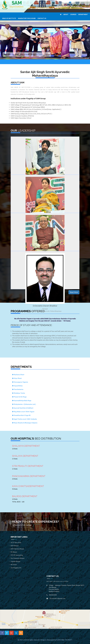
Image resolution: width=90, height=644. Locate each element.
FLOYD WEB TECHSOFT (64, 640)
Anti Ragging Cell (16, 568)
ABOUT (66, 14)
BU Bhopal (14, 552)
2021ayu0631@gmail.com (57, 598)
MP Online (14, 565)
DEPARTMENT (83, 14)
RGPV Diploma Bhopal (17, 549)
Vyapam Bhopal (15, 561)
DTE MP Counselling (17, 555)
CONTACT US (42, 18)
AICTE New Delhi (16, 543)
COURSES (73, 14)
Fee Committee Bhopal (18, 558)
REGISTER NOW (22, 525)
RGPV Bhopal (15, 546)
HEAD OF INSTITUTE (9, 18)
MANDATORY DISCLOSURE (27, 18)
